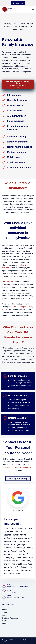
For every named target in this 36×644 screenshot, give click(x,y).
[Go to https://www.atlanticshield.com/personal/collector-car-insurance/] (18, 168)
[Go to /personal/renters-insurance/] (18, 152)
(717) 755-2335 (11, 592)
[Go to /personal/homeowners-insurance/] (18, 147)
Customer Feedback (10, 618)
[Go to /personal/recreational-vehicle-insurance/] (18, 128)
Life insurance (7, 282)
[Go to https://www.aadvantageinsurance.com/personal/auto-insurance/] (18, 111)
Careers (5, 612)
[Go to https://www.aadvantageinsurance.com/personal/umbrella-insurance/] (18, 100)
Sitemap (5, 624)
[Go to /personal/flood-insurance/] (18, 121)
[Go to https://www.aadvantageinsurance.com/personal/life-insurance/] (18, 95)
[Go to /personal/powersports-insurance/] (18, 116)
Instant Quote (18, 3)
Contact (5, 621)
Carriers (5, 615)
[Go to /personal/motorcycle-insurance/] (18, 142)
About (4, 610)
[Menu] (33, 9)
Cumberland (26, 55)
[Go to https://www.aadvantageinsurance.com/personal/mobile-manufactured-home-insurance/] (18, 157)
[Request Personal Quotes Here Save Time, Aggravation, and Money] (18, 84)
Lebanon (9, 58)
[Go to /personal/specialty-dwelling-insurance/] (18, 137)
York (19, 55)
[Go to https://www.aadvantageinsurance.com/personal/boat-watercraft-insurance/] (18, 106)
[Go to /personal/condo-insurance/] (18, 163)
